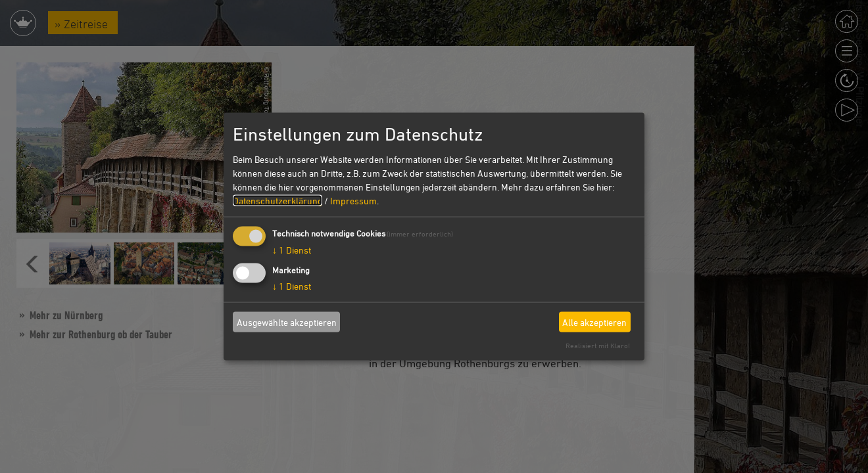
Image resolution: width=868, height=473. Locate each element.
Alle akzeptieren (594, 322)
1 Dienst (292, 250)
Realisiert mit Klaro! (598, 345)
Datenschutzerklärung (277, 201)
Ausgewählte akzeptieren (287, 322)
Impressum (353, 201)
